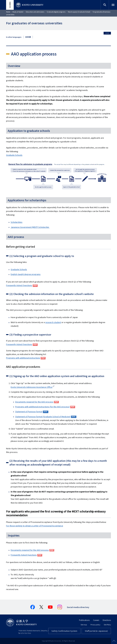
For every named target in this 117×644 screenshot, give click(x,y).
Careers (96, 620)
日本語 (28, 37)
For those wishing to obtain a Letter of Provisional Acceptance (35, 526)
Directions (107, 620)
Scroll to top (114, 641)
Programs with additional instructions (23, 358)
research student (53, 322)
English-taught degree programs (26, 274)
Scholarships (17, 222)
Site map (84, 625)
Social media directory (78, 607)
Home (8, 12)
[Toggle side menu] (107, 33)
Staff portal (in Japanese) (96, 631)
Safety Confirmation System (64, 631)
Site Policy (107, 625)
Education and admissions (35, 12)
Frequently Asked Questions (19, 285)
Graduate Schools (14, 155)
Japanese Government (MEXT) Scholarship (30, 227)
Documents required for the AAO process (30, 550)
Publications (84, 620)
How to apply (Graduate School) (79, 12)
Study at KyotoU (18, 12)
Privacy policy (95, 625)
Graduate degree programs (56, 12)
